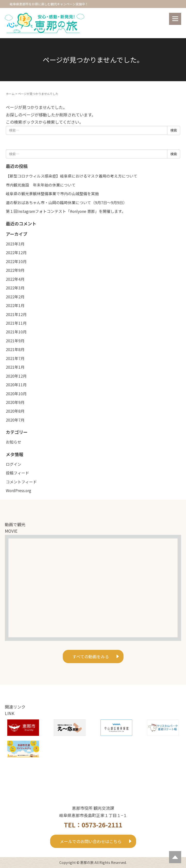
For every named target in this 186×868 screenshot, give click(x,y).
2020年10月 (16, 394)
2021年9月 (15, 341)
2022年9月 (15, 270)
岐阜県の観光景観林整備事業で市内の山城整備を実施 (52, 194)
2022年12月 (16, 253)
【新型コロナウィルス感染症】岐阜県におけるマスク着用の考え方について (72, 176)
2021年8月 (15, 349)
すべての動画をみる (91, 656)
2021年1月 (15, 367)
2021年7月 (15, 358)
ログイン (14, 464)
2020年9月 (15, 402)
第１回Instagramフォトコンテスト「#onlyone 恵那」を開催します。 (66, 211)
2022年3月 (15, 288)
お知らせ (14, 442)
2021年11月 (16, 323)
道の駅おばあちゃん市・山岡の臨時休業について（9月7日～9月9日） (66, 203)
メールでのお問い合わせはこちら (91, 841)
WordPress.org (19, 491)
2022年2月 (15, 297)
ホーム (10, 94)
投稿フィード (17, 473)
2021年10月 (16, 332)
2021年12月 (16, 314)
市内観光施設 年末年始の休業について (41, 185)
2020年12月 (16, 376)
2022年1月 (15, 305)
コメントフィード (21, 482)
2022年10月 (16, 262)
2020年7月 (15, 420)
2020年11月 (16, 385)
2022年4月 (15, 279)
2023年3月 (15, 244)
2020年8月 (15, 411)
